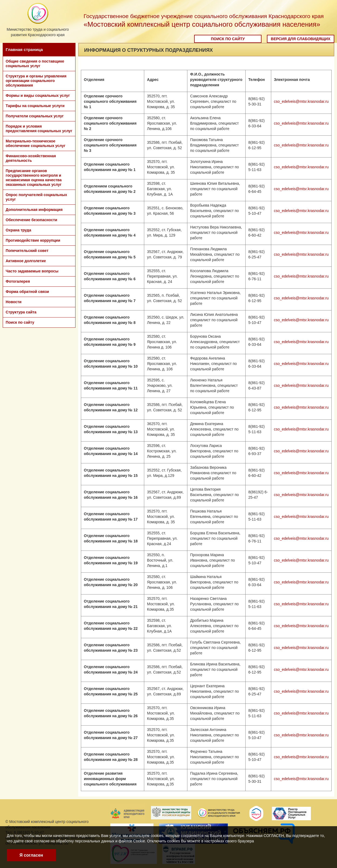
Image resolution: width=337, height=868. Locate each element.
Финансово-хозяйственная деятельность (31, 158)
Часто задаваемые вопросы (32, 271)
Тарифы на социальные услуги (35, 106)
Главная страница (24, 49)
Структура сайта (21, 312)
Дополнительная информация (34, 210)
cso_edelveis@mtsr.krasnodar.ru (301, 101)
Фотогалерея (18, 281)
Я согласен (31, 855)
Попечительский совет (27, 251)
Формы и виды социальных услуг (38, 95)
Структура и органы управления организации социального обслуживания (36, 81)
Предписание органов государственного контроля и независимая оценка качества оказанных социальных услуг (34, 178)
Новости (14, 302)
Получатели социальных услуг (35, 116)
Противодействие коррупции (33, 240)
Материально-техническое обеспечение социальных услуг (36, 143)
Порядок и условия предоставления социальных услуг (39, 129)
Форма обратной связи (27, 292)
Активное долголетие (26, 261)
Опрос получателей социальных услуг (36, 197)
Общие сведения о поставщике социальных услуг (35, 64)
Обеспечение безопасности (31, 220)
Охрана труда (18, 230)
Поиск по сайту (228, 39)
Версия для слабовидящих (301, 39)
